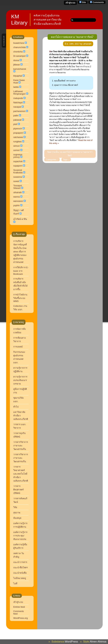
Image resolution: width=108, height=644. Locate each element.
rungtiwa (17, 142)
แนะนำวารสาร (20, 562)
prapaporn (18, 133)
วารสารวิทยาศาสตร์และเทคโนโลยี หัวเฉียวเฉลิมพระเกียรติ (21, 474)
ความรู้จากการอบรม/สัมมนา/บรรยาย (20, 380)
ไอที (15, 584)
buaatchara (19, 43)
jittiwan (17, 65)
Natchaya (18, 102)
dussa (16, 60)
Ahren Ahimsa (98, 642)
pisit (15, 124)
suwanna (18, 177)
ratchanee (18, 137)
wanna (16, 197)
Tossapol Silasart (18, 187)
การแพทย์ (18, 347)
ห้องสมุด (17, 518)
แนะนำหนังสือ (20, 573)
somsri (16, 150)
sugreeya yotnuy (18, 156)
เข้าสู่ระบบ (70, 3)
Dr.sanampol (19, 56)
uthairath (18, 192)
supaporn (18, 166)
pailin (16, 116)
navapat (17, 107)
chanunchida (19, 47)
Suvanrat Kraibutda (18, 171)
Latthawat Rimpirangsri (19, 93)
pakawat (17, 120)
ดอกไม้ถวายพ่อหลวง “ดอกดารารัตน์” (72, 37)
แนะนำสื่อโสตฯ (20, 568)
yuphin (16, 205)
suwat (16, 181)
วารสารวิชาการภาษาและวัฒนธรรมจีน (21, 458)
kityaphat (18, 76)
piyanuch (18, 129)
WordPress (71, 642)
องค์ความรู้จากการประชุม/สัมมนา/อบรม (20, 536)
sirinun (16, 146)
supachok (18, 161)
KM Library (19, 20)
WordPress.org (20, 618)
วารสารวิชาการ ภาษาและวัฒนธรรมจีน (21, 446)
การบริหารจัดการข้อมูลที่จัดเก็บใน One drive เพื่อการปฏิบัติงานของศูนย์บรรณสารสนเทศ (20, 252)
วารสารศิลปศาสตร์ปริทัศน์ (18, 490)
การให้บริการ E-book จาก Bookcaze (21, 271)
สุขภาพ (17, 513)
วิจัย (15, 507)
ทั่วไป (16, 407)
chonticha (18, 52)
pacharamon (19, 111)
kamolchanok (20, 69)
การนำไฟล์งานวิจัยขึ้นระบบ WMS (20, 298)
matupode (18, 98)
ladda (16, 87)
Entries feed (19, 607)
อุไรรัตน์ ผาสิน (20, 219)
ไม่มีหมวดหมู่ (20, 578)
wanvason (18, 201)
